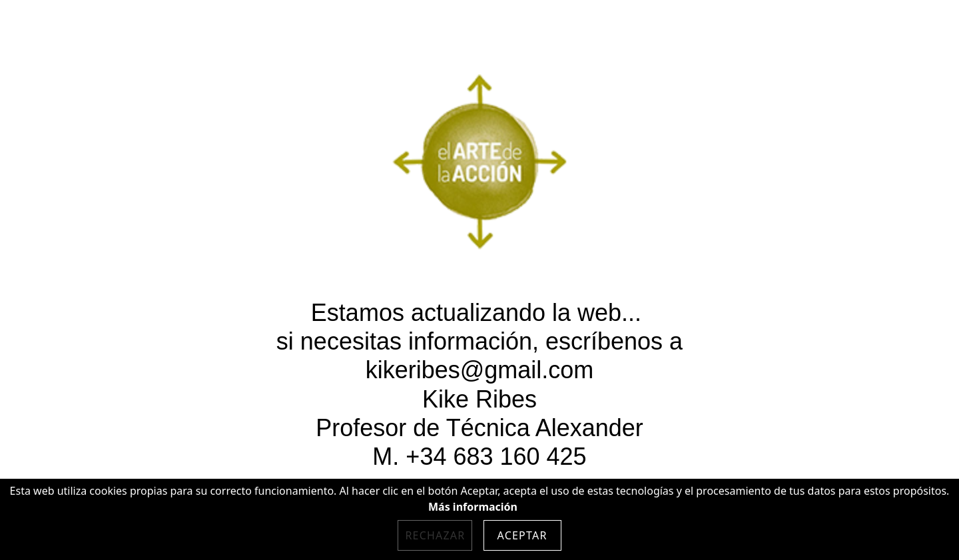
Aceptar (522, 535)
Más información (473, 507)
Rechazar (435, 535)
